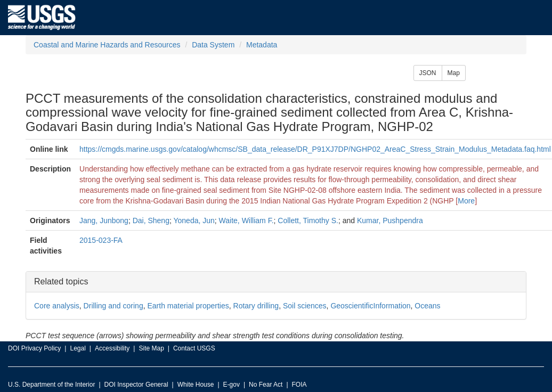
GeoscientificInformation (370, 306)
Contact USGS (194, 348)
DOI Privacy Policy (34, 348)
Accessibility (112, 348)
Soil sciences (305, 306)
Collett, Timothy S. (308, 220)
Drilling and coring (113, 306)
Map (454, 73)
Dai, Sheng (151, 220)
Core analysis (57, 306)
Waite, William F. (246, 220)
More (466, 201)
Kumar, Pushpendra (390, 220)
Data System (213, 45)
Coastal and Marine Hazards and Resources (107, 45)
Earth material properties (188, 306)
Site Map (151, 348)
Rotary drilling (256, 306)
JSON (428, 73)
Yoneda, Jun (194, 220)
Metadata (262, 45)
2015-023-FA (101, 240)
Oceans (427, 306)
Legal (78, 348)
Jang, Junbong (104, 220)
